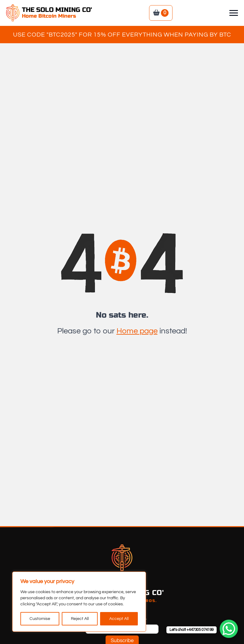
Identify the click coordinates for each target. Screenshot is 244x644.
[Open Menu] (234, 13)
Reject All (80, 619)
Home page (137, 331)
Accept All (119, 619)
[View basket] (161, 13)
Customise (40, 619)
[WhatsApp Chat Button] (229, 629)
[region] (79, 602)
